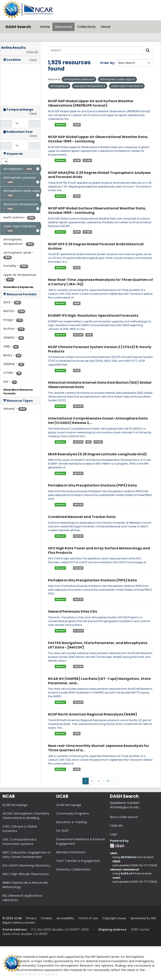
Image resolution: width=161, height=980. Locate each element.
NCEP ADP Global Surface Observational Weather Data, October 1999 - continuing (97, 210)
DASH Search (18, 27)
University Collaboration (73, 869)
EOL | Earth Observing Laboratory (26, 865)
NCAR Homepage (15, 805)
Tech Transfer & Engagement (78, 861)
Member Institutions (71, 852)
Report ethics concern (19, 923)
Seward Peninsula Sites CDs (73, 611)
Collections (86, 27)
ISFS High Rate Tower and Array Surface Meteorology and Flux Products (99, 550)
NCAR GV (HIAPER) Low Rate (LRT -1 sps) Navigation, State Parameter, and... (99, 681)
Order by (107, 63)
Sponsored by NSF (143, 918)
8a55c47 (127, 873)
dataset (60, 125)
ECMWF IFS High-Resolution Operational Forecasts (93, 316)
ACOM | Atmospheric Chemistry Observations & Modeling (26, 816)
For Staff (62, 831)
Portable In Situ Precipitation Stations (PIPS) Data (92, 485)
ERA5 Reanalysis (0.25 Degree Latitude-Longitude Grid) (97, 454)
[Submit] (148, 50)
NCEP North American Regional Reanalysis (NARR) (93, 714)
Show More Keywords (18, 287)
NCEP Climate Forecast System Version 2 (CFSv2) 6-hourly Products (100, 349)
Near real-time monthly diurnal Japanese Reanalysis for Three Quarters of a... (99, 748)
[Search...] (95, 50)
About (106, 27)
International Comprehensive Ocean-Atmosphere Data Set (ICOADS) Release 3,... (98, 421)
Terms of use (88, 918)
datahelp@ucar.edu (124, 807)
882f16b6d (128, 857)
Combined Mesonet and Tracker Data (82, 517)
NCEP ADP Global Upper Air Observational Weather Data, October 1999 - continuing (98, 139)
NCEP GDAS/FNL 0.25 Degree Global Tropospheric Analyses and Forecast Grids (99, 175)
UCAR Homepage (69, 805)
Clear (33, 60)
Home (45, 27)
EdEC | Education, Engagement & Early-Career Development (27, 855)
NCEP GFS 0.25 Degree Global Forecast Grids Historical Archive (96, 246)
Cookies (46, 918)
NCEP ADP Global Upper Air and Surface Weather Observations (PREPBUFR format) (91, 103)
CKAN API (116, 826)
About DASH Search (124, 817)
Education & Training (71, 822)
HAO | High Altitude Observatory (26, 874)
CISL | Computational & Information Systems (19, 842)
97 (108, 781)
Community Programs (73, 813)
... (103, 779)
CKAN (117, 846)
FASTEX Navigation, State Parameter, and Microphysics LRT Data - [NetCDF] (98, 645)
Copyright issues (114, 918)
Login (114, 834)
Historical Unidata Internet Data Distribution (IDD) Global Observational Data (100, 385)
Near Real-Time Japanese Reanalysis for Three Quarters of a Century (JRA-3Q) (100, 282)
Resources (64, 27)
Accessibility (65, 918)
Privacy (31, 918)
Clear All (32, 52)
